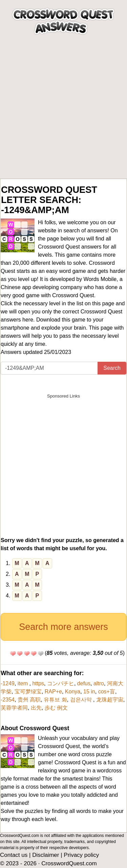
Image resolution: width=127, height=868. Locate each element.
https (38, 683)
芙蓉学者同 (14, 708)
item (24, 683)
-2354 (8, 700)
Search (112, 368)
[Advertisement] (63, 112)
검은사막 (82, 700)
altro (99, 683)
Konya (73, 692)
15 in (89, 692)
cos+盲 (107, 692)
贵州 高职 (29, 700)
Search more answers (63, 627)
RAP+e (53, 692)
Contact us (14, 855)
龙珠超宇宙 (110, 700)
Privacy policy (81, 855)
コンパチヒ (61, 683)
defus (84, 683)
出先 (36, 708)
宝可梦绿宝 (28, 692)
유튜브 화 (55, 700)
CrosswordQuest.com (69, 863)
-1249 (8, 683)
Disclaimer (46, 855)
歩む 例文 (56, 708)
